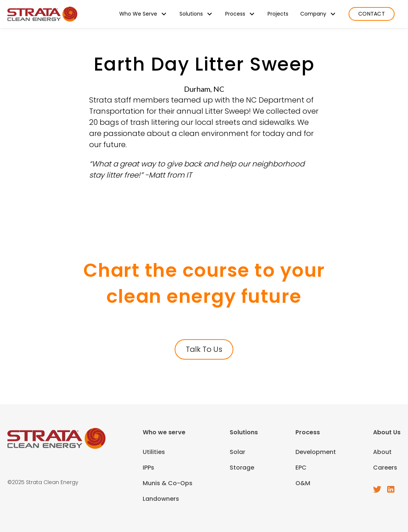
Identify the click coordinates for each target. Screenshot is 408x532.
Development (316, 452)
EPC (301, 468)
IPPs (148, 468)
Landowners (161, 499)
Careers (385, 468)
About (382, 452)
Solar (237, 452)
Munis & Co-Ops (168, 483)
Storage (242, 468)
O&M (303, 483)
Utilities (154, 452)
